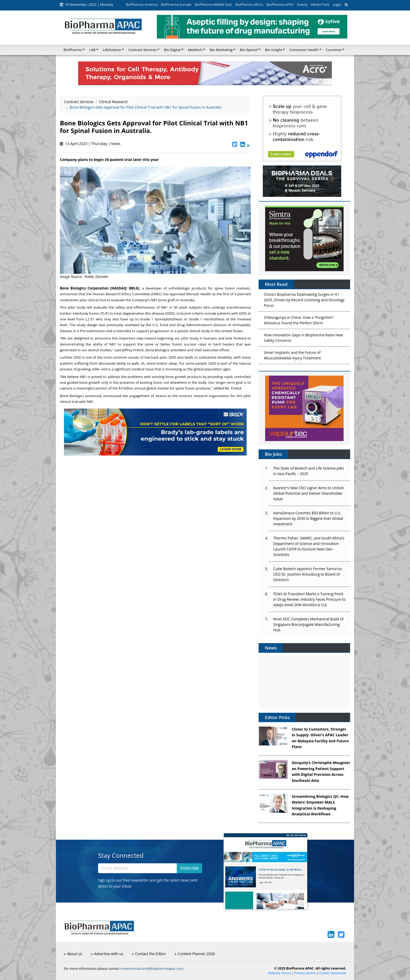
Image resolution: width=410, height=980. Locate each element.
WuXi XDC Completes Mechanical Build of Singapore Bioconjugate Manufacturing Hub (308, 624)
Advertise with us (107, 954)
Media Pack (320, 4)
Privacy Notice (305, 973)
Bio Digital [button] (172, 50)
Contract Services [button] (143, 50)
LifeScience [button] (112, 50)
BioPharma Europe (176, 4)
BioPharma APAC (280, 4)
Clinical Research (113, 102)
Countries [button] (334, 50)
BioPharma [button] (73, 50)
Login (337, 4)
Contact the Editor (149, 954)
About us (73, 954)
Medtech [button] (195, 50)
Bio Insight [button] (274, 50)
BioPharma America (142, 4)
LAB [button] (92, 50)
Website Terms (279, 973)
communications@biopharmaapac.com (152, 968)
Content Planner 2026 (195, 954)
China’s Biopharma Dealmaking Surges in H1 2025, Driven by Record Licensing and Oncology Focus (304, 301)
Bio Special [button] (249, 50)
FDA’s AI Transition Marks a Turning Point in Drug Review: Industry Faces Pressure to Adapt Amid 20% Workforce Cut (309, 599)
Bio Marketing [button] (221, 50)
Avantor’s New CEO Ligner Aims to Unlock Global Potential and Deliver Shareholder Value (309, 493)
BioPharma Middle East (213, 4)
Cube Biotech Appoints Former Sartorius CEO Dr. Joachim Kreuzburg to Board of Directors (308, 574)
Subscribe (189, 868)
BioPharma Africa (249, 4)
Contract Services (79, 102)
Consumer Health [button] (304, 50)
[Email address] (138, 868)
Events (302, 4)
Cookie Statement (333, 973)
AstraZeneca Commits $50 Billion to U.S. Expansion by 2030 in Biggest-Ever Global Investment (308, 518)
